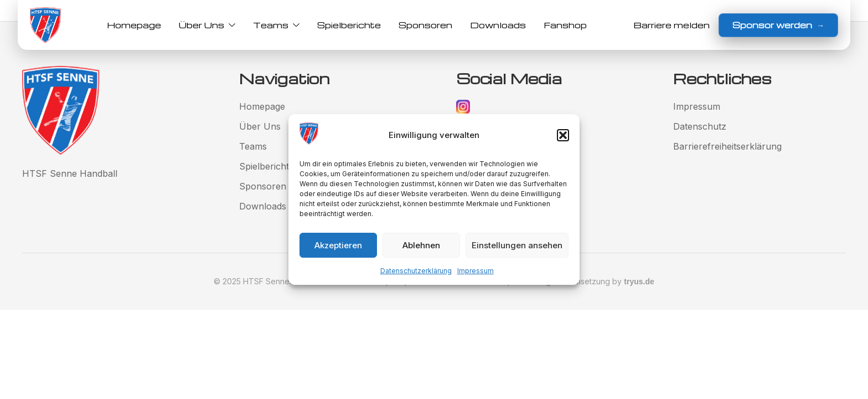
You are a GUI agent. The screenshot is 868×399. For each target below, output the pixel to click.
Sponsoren (425, 25)
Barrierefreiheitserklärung (727, 146)
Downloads (498, 25)
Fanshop (565, 25)
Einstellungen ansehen (517, 245)
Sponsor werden (778, 25)
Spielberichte (349, 25)
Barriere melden (671, 25)
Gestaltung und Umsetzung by (583, 281)
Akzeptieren (338, 245)
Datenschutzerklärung (416, 271)
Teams (276, 25)
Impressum (476, 271)
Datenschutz (700, 126)
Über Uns (207, 25)
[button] (563, 135)
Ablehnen (421, 245)
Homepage (134, 25)
